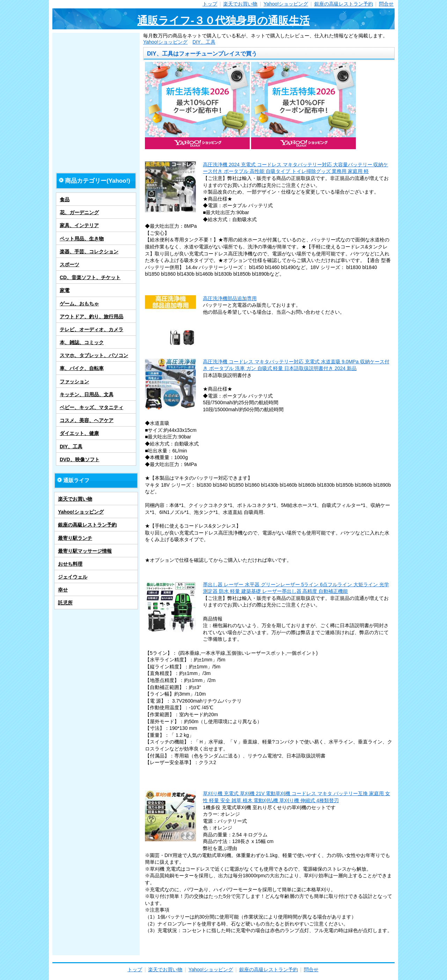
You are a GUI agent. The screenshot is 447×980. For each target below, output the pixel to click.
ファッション (74, 382)
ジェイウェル (73, 577)
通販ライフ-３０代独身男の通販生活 (223, 20)
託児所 (65, 603)
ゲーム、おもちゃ (79, 304)
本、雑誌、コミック (82, 342)
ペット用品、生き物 (82, 239)
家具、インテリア (79, 225)
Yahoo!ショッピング (286, 4)
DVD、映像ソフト (80, 459)
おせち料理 (70, 564)
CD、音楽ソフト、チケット (90, 277)
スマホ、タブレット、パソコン (94, 355)
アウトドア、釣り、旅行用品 (91, 317)
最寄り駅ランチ (75, 538)
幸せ (63, 590)
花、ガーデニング (79, 212)
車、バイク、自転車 (82, 368)
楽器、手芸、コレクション (89, 252)
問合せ (386, 4)
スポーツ (69, 264)
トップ (210, 4)
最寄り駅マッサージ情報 (85, 551)
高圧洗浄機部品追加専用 (230, 298)
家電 (65, 290)
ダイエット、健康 (79, 433)
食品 (65, 199)
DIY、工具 (204, 42)
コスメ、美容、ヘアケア (87, 420)
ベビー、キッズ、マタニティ (91, 407)
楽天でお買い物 (240, 4)
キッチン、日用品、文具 (87, 394)
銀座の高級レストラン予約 (344, 4)
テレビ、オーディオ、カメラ (91, 329)
